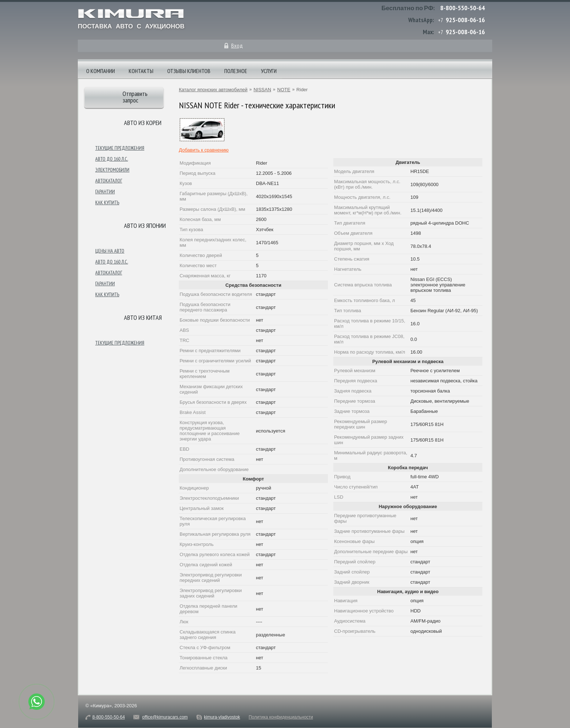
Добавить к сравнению (204, 150)
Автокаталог (109, 181)
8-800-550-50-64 (463, 8)
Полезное (236, 71)
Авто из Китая (143, 317)
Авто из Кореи (143, 123)
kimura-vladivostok (222, 717)
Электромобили (112, 170)
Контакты (141, 71)
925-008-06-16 (465, 20)
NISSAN (262, 90)
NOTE (284, 90)
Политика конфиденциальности (281, 717)
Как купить (107, 202)
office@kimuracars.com (165, 717)
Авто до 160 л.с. (112, 159)
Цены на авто (110, 251)
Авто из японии (145, 226)
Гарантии (105, 192)
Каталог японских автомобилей (213, 90)
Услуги (269, 71)
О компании (101, 71)
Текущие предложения (120, 148)
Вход (237, 45)
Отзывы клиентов (189, 71)
